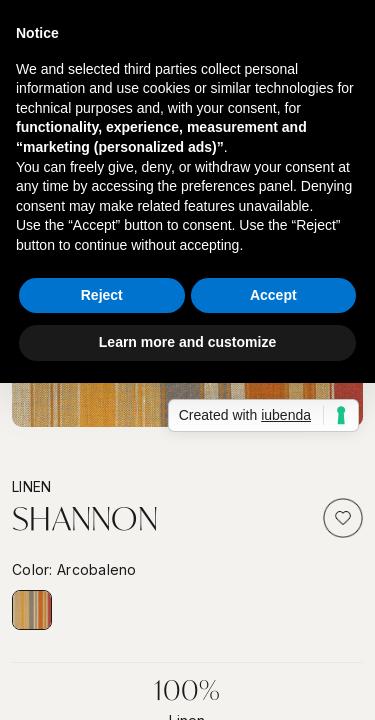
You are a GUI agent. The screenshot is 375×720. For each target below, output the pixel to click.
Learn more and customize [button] (187, 342)
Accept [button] (273, 295)
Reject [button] (102, 295)
